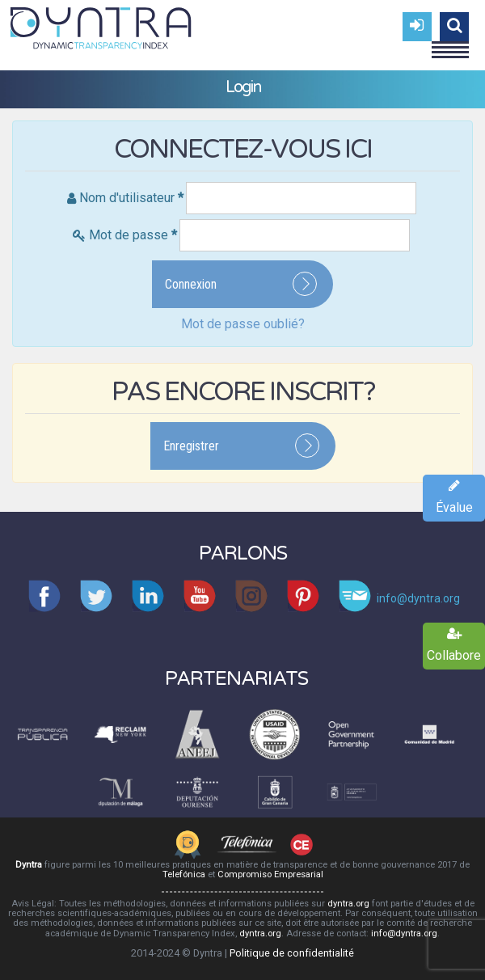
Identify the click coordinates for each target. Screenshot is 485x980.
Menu (450, 43)
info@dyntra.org (404, 934)
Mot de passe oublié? (243, 324)
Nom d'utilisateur (131, 198)
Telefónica (184, 874)
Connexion (191, 284)
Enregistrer (191, 446)
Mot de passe (133, 235)
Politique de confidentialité (292, 953)
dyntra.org (348, 904)
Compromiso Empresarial (270, 874)
